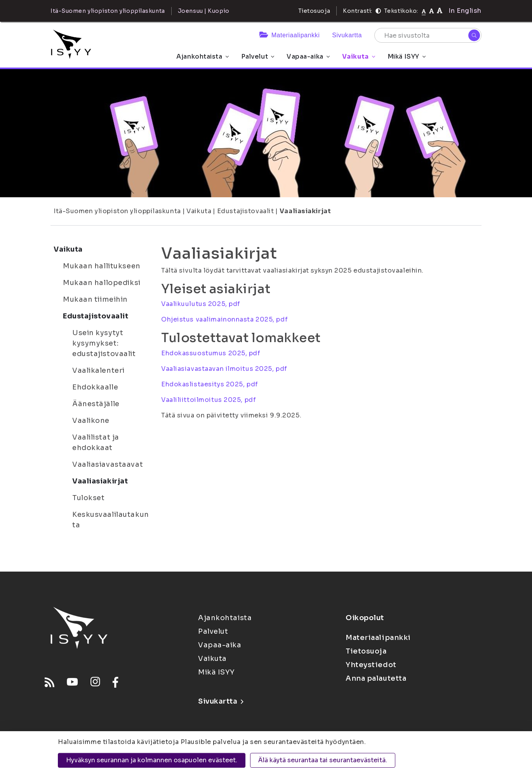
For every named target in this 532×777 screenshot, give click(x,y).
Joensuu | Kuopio (204, 11)
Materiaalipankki (289, 35)
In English (465, 11)
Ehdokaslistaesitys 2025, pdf (210, 384)
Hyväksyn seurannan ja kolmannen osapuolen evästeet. (152, 760)
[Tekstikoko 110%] (431, 11)
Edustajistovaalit (246, 211)
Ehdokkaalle (95, 387)
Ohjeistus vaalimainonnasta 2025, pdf (224, 319)
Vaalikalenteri (98, 370)
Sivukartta (347, 35)
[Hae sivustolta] (428, 35)
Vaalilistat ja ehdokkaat (96, 442)
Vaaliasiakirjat (305, 211)
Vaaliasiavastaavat (108, 464)
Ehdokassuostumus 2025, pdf (211, 353)
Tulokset (88, 498)
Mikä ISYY (407, 56)
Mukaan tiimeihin (95, 299)
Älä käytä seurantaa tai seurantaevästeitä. (323, 760)
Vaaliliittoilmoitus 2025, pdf (209, 400)
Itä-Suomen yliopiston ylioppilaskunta (117, 211)
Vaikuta (359, 56)
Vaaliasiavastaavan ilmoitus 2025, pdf (224, 369)
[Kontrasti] (378, 11)
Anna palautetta (376, 678)
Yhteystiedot (371, 665)
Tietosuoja (314, 11)
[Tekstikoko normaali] (424, 11)
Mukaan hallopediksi (102, 283)
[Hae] (474, 35)
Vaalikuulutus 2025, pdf (201, 304)
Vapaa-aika (308, 56)
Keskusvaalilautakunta (111, 520)
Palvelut (258, 56)
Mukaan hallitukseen (102, 266)
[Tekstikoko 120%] (440, 11)
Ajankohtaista (202, 56)
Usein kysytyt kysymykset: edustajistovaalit (104, 343)
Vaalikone (91, 421)
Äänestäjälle (96, 404)
